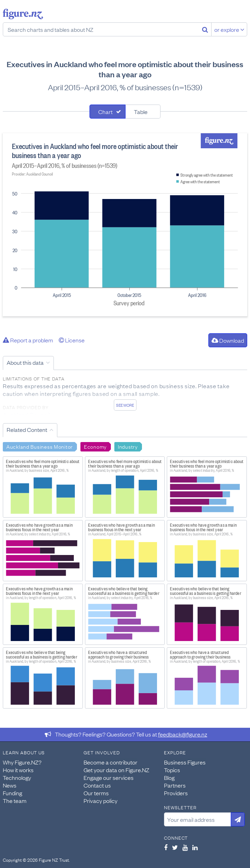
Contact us (97, 785)
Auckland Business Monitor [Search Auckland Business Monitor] (40, 446)
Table (141, 112)
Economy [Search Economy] (95, 446)
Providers (176, 793)
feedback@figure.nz (183, 734)
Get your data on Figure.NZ (116, 770)
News (10, 785)
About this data (25, 362)
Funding (12, 793)
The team (15, 801)
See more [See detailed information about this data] (125, 405)
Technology (17, 777)
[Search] (205, 29)
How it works (18, 770)
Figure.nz (23, 14)
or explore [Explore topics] (229, 29)
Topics (172, 770)
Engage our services (109, 777)
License (72, 340)
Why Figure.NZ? (22, 762)
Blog (169, 777)
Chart (105, 112)
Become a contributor (110, 762)
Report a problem (28, 340)
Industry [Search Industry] (128, 446)
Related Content (27, 429)
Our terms (96, 793)
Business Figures (185, 762)
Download (228, 340)
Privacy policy (101, 801)
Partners (175, 785)
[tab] (108, 112)
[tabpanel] (125, 225)
